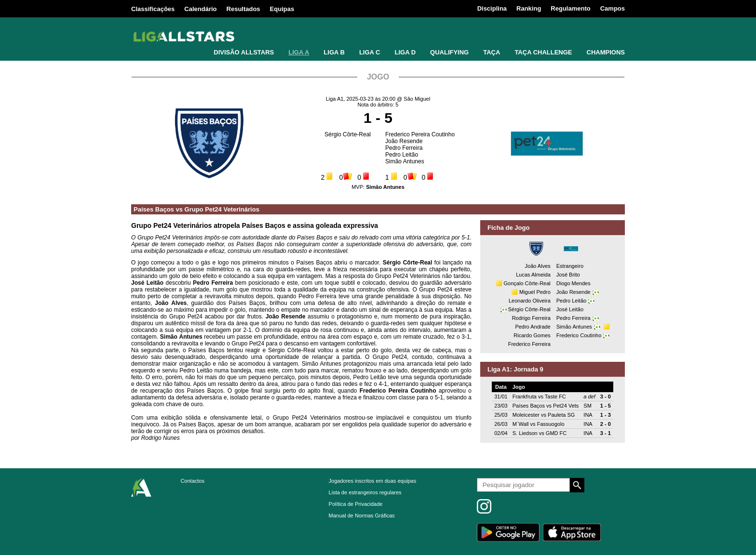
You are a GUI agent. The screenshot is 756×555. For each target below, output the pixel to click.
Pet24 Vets (566, 406)
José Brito (568, 275)
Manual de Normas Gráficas (362, 515)
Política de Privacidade (356, 504)
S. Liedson (525, 433)
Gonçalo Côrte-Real (527, 283)
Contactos (192, 481)
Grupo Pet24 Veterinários (222, 209)
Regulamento (570, 8)
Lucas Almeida (533, 275)
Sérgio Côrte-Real (348, 134)
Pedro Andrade (533, 327)
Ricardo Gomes (532, 335)
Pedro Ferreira (404, 148)
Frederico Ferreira (529, 344)
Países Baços (154, 209)
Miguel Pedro (535, 292)
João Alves (538, 266)
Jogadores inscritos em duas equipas (373, 481)
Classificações (153, 9)
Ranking (529, 8)
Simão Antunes (405, 161)
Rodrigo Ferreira (531, 318)
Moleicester (526, 415)
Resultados (243, 9)
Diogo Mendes (574, 283)
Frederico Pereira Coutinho (420, 134)
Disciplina (492, 8)
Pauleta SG (561, 415)
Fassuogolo (551, 424)
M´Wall (521, 424)
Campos (613, 8)
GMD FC (556, 433)
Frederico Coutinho (579, 335)
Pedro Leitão (402, 155)
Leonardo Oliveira (530, 301)
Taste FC (555, 396)
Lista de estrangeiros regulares (365, 492)
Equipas (282, 9)
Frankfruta (525, 396)
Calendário (200, 9)
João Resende (404, 141)
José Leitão (570, 309)
